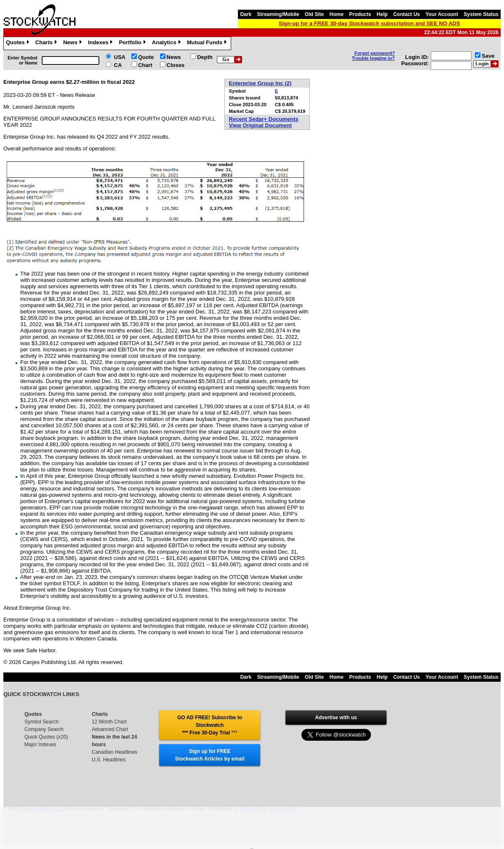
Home (337, 14)
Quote (146, 57)
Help (382, 14)
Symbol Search (41, 722)
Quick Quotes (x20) (46, 737)
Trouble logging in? (373, 58)
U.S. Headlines (109, 760)
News (73, 43)
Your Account (442, 14)
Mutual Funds (208, 43)
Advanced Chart (110, 729)
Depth (205, 57)
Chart (145, 65)
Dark (246, 14)
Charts (47, 43)
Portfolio (133, 43)
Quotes (19, 43)
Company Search (44, 729)
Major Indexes (40, 745)
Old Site (314, 14)
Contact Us (407, 14)
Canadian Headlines (115, 752)
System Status (481, 14)
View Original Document (260, 125)
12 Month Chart (109, 722)
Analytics (167, 43)
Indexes (101, 43)
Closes (176, 65)
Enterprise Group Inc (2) (260, 83)
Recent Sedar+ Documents (264, 119)
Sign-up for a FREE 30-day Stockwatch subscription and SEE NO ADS (369, 23)
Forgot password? (375, 53)
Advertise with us (336, 718)
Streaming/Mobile (278, 14)
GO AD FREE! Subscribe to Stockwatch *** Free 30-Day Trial (210, 725)
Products (360, 14)
